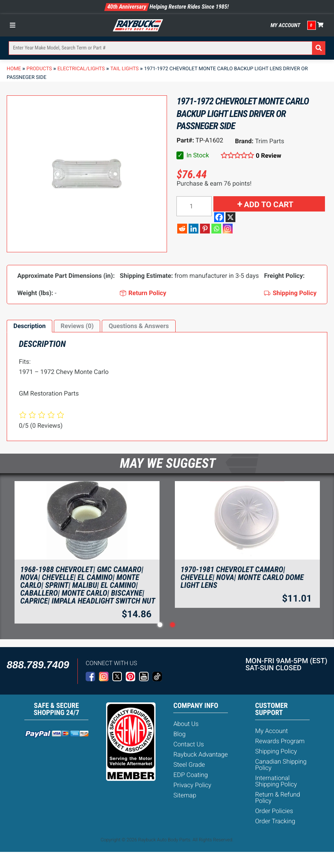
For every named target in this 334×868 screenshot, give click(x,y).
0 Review (269, 156)
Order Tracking (275, 821)
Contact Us (189, 744)
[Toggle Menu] (15, 25)
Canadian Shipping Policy (281, 765)
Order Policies (274, 811)
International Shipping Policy (276, 781)
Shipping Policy (276, 751)
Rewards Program (280, 741)
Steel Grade (189, 765)
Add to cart (269, 204)
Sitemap (185, 795)
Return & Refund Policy (277, 798)
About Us (186, 724)
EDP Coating (191, 775)
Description (29, 326)
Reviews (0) (77, 326)
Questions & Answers (139, 326)
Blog (179, 734)
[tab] (29, 326)
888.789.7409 (38, 665)
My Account (285, 26)
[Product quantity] (194, 206)
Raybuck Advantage (201, 754)
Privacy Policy (192, 785)
